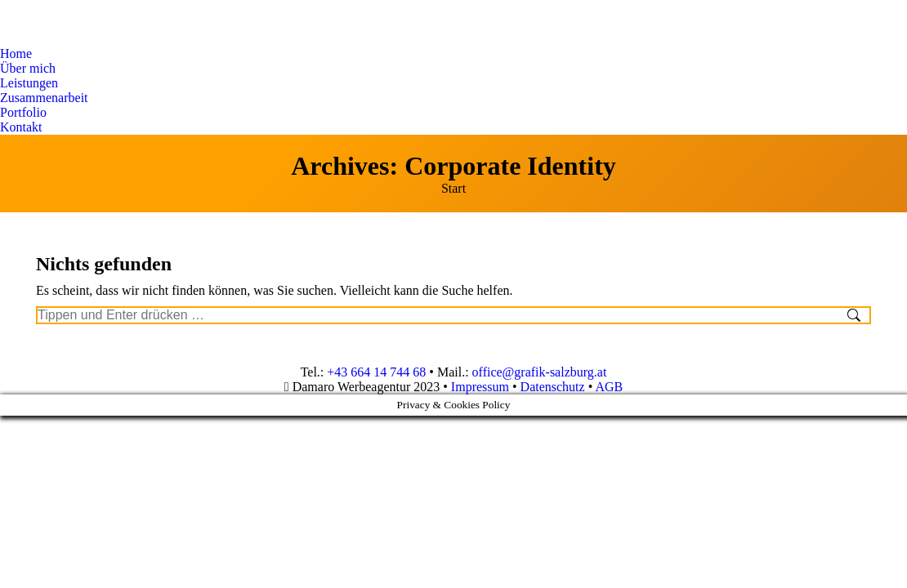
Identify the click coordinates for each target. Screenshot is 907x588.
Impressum (480, 387)
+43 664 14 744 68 (376, 372)
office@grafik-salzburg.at (540, 372)
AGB (609, 387)
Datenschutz (553, 387)
